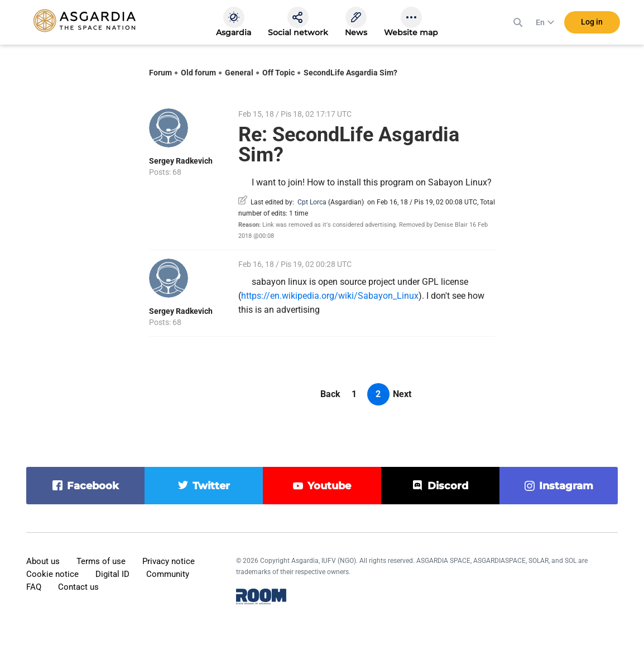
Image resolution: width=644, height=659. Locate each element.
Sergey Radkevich (181, 161)
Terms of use (101, 561)
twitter (211, 486)
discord (448, 486)
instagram (566, 486)
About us (43, 561)
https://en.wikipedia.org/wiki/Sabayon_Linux (330, 296)
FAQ (34, 587)
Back (330, 394)
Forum (160, 73)
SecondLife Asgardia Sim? (350, 73)
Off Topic (278, 73)
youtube (329, 486)
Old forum (198, 73)
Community (168, 574)
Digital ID (112, 574)
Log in (592, 22)
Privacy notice (169, 561)
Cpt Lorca (312, 202)
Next (402, 394)
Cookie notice (52, 574)
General (239, 73)
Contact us (78, 587)
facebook (93, 486)
